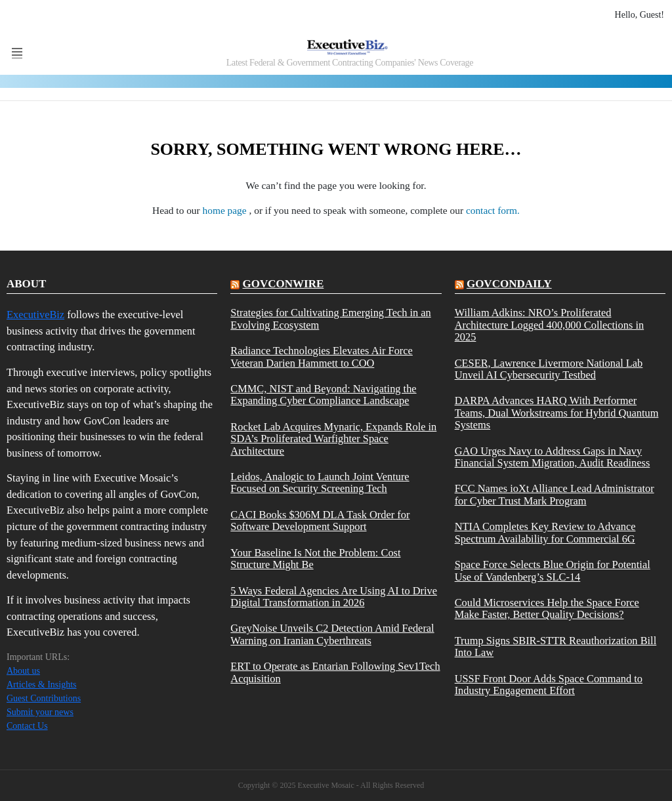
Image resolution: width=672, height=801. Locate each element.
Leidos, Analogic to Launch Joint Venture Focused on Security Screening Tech (320, 483)
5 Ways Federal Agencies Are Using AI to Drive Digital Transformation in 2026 (334, 597)
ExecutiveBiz (35, 315)
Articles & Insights (42, 685)
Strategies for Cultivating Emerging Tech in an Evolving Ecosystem (330, 319)
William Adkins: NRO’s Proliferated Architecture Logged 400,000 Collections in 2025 (550, 325)
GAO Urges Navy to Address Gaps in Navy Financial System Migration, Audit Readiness (553, 457)
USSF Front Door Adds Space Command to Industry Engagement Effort (549, 685)
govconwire (283, 284)
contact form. (493, 210)
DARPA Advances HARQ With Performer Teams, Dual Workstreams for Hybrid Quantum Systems (557, 413)
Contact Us (27, 726)
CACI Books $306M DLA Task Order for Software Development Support (320, 521)
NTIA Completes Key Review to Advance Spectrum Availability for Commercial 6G (545, 533)
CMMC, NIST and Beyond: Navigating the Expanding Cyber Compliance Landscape (323, 395)
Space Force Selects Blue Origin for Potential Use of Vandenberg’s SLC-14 (553, 571)
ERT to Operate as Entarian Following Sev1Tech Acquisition (335, 672)
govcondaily (509, 284)
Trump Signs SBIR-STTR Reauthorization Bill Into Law (556, 647)
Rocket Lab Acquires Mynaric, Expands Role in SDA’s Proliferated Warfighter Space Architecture (333, 439)
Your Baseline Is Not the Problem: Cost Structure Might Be (315, 559)
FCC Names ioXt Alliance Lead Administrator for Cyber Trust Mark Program (555, 495)
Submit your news (40, 712)
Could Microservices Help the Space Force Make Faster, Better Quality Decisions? (547, 609)
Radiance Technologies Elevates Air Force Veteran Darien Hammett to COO (321, 357)
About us (23, 671)
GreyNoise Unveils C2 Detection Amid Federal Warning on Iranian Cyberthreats (332, 634)
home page (226, 210)
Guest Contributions (44, 698)
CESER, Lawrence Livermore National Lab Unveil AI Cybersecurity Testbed (549, 369)
